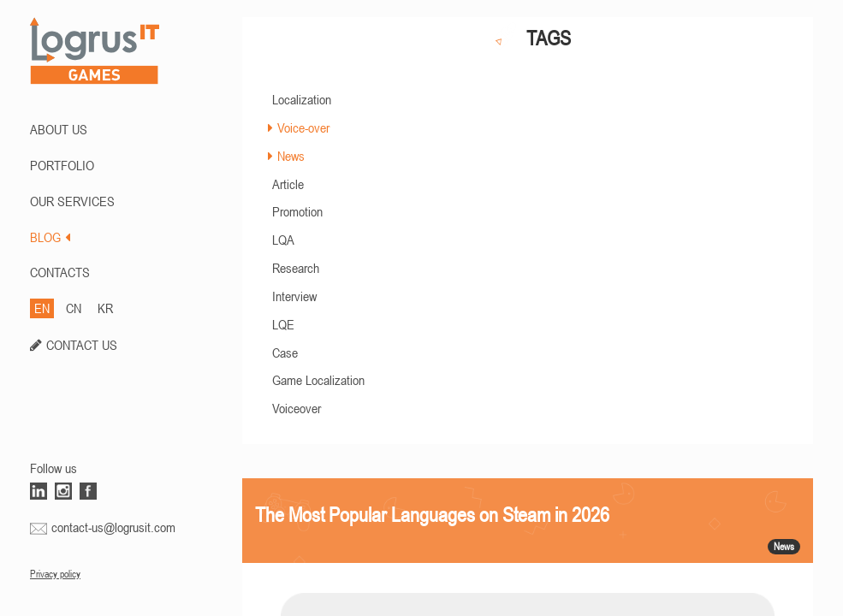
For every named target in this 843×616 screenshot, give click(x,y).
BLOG (50, 237)
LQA (283, 240)
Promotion (297, 211)
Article (288, 184)
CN (74, 308)
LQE (283, 324)
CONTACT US (82, 345)
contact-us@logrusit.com (113, 527)
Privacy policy (55, 574)
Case (285, 352)
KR (105, 308)
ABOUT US (59, 129)
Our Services (72, 201)
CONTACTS (60, 272)
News (291, 156)
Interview (294, 296)
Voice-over (303, 127)
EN (42, 308)
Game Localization (318, 380)
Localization (302, 99)
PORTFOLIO (62, 165)
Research (296, 268)
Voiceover (297, 408)
